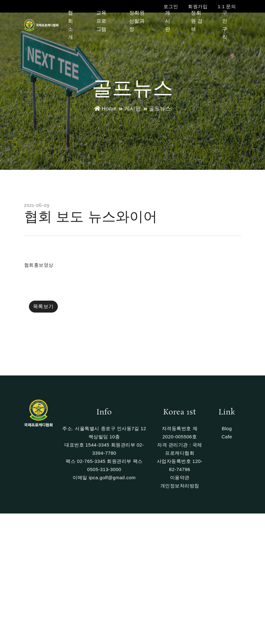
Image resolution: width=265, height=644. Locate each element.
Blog (227, 428)
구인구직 (225, 25)
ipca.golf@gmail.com (112, 477)
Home (105, 109)
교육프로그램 (101, 21)
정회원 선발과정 (137, 21)
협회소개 (71, 25)
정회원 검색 (197, 21)
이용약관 (180, 477)
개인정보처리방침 (180, 486)
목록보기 (43, 306)
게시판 (168, 21)
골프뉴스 (160, 109)
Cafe (227, 437)
